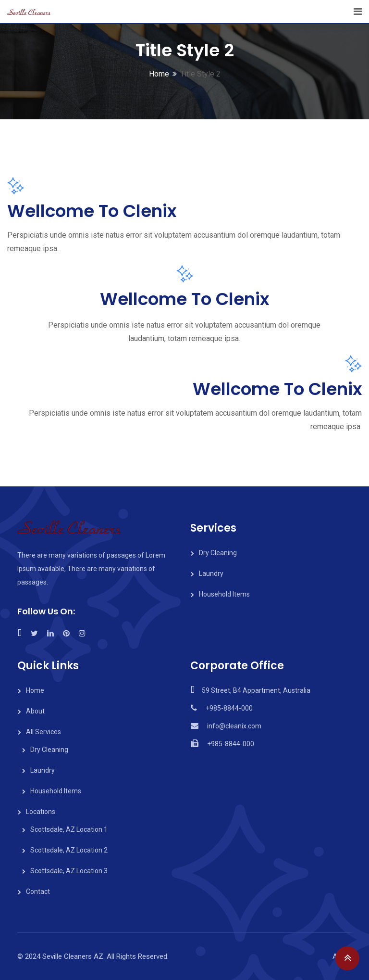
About (35, 711)
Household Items (224, 594)
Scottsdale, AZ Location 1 (69, 829)
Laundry (211, 573)
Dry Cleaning (218, 553)
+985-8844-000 (229, 708)
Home (159, 74)
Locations (41, 812)
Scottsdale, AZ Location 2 (69, 850)
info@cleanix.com (234, 726)
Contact (38, 891)
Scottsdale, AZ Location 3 (69, 871)
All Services (43, 732)
